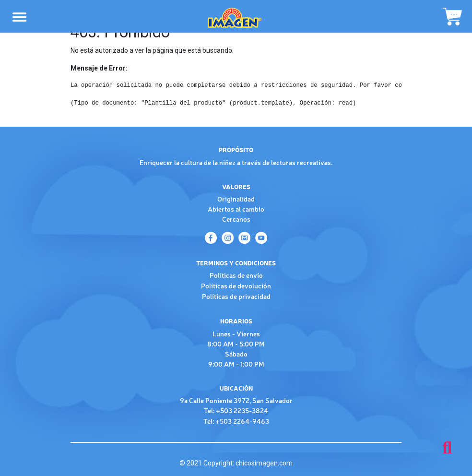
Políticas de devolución (236, 286)
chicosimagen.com (264, 463)
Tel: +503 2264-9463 (236, 421)
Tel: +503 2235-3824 (236, 410)
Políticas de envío (236, 275)
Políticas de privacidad (236, 296)
